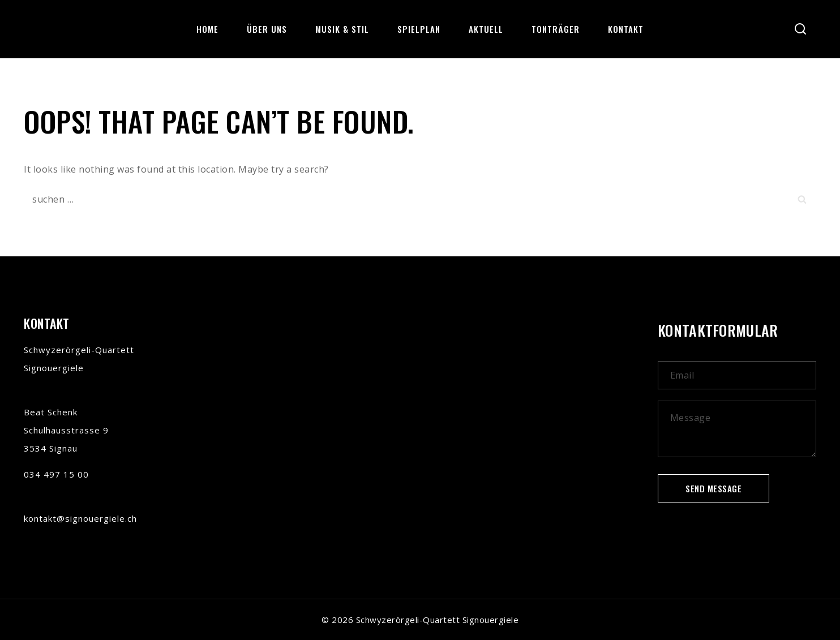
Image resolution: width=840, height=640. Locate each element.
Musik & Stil (342, 29)
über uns (267, 29)
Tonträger (556, 29)
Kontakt (626, 29)
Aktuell (486, 29)
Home (207, 29)
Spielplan (419, 29)
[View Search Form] (800, 29)
